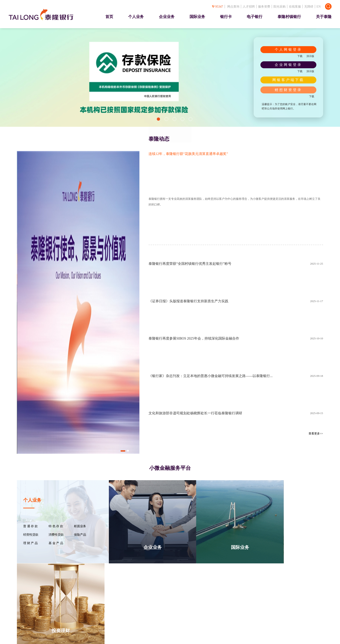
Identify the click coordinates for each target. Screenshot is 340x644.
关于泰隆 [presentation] (324, 17)
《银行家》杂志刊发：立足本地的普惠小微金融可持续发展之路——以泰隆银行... (211, 376)
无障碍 (309, 7)
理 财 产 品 (30, 543)
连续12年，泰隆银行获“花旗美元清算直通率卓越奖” (188, 154)
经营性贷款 (31, 535)
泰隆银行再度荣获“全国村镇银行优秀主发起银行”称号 (190, 264)
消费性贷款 (56, 535)
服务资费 (264, 7)
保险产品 (80, 535)
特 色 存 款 (56, 526)
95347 (218, 7)
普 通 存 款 (30, 526)
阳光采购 (280, 7)
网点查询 (233, 7)
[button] (158, 119)
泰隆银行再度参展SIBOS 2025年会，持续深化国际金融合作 (194, 338)
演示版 (310, 56)
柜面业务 (80, 526)
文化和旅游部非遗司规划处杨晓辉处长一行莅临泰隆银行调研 (195, 413)
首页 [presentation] (109, 17)
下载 (300, 56)
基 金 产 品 (56, 543)
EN (319, 7)
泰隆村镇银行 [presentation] (289, 17)
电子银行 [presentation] (255, 17)
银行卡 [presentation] (226, 17)
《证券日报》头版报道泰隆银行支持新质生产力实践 (188, 301)
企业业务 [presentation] (167, 17)
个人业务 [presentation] (136, 17)
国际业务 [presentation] (197, 17)
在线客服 (295, 7)
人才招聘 (249, 7)
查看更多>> (316, 434)
